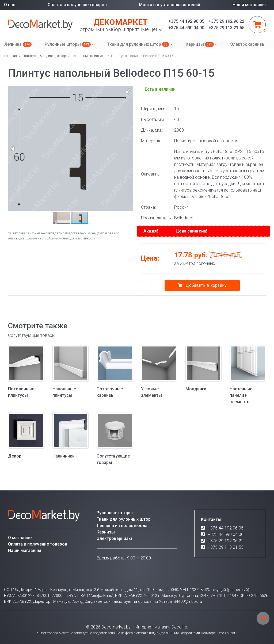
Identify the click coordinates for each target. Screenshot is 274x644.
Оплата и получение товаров (77, 5)
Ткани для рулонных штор (138, 44)
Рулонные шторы (68, 44)
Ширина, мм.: (153, 109)
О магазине (20, 538)
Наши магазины (249, 5)
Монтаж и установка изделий (170, 5)
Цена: (150, 258)
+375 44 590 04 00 (226, 534)
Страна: (148, 207)
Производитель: (156, 218)
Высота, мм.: (153, 119)
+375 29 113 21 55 (226, 547)
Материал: (151, 141)
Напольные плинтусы (89, 56)
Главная (11, 56)
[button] (128, 91)
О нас (10, 5)
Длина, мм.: (152, 130)
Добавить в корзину (202, 285)
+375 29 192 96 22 (226, 541)
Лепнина (18, 44)
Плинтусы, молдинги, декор (44, 56)
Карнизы (200, 44)
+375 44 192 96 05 (226, 528)
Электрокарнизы (248, 44)
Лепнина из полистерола (122, 526)
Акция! (151, 231)
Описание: (151, 174)
